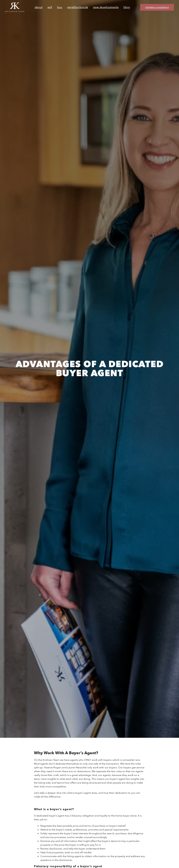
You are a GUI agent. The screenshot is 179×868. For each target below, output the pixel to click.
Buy (60, 7)
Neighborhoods (78, 7)
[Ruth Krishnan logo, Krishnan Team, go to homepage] (15, 7)
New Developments (106, 7)
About (39, 7)
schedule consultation (157, 7)
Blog (127, 7)
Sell (50, 7)
